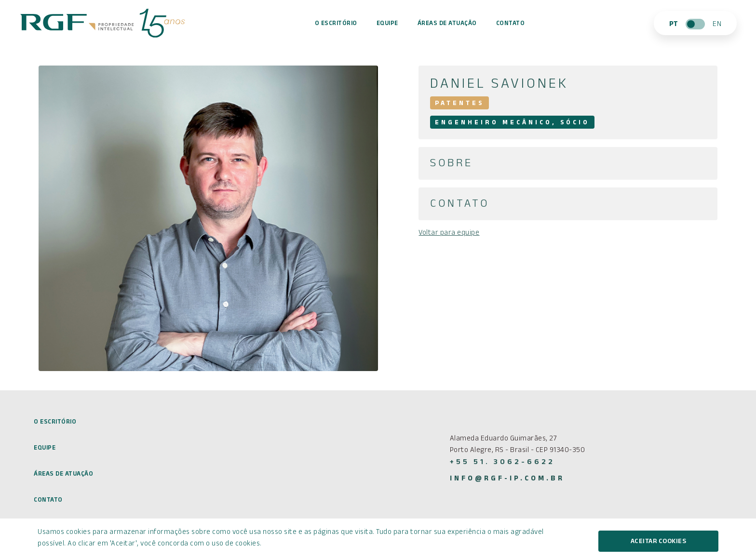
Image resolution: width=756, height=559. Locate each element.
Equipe (387, 24)
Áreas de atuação (447, 24)
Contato (511, 24)
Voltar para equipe (449, 234)
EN (717, 25)
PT (674, 25)
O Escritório (336, 24)
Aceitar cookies (659, 542)
